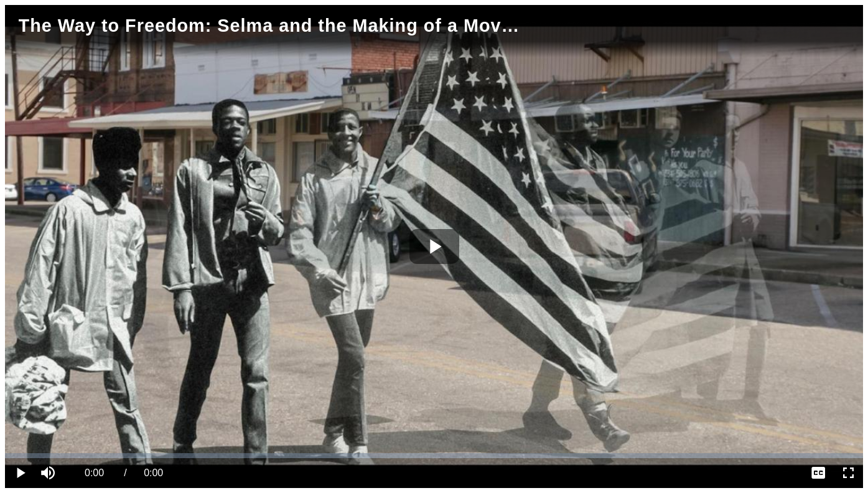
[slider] (434, 456)
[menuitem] (818, 473)
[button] (50, 473)
